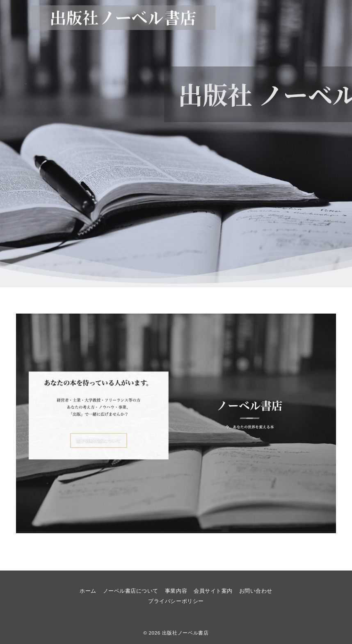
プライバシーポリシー (176, 601)
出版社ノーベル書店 (185, 633)
